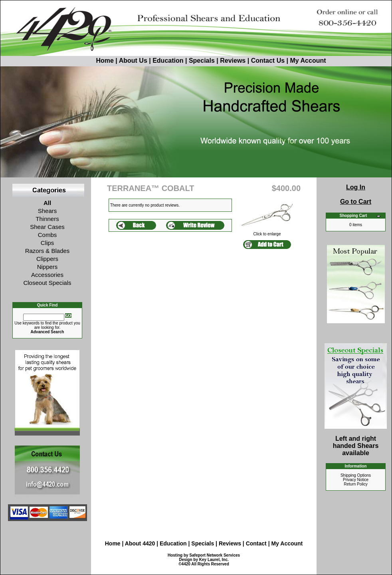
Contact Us (268, 61)
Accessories (47, 275)
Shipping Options (356, 475)
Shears (48, 211)
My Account (308, 61)
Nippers (48, 267)
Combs (48, 235)
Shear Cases (47, 227)
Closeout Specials (47, 283)
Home (90, 61)
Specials (202, 61)
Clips (47, 243)
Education (168, 61)
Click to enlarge (267, 232)
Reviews (233, 61)
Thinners (47, 219)
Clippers (47, 259)
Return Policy (355, 484)
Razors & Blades (48, 251)
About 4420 (140, 543)
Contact (257, 543)
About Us (134, 61)
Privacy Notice (356, 480)
